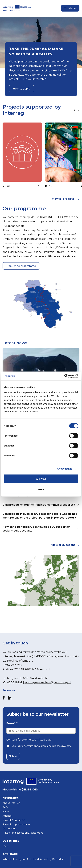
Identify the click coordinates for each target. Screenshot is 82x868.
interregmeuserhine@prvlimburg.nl (48, 682)
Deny (41, 489)
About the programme (21, 266)
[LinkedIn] (10, 698)
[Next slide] (78, 110)
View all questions (65, 545)
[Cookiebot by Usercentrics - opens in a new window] (64, 376)
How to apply (22, 89)
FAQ (5, 807)
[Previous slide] (75, 110)
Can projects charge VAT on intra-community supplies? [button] (41, 505)
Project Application (14, 820)
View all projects (66, 199)
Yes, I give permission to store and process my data (42, 746)
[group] (22, 157)
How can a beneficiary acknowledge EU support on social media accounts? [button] (41, 529)
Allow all (41, 479)
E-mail (12, 723)
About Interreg (11, 803)
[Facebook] (4, 698)
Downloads (9, 829)
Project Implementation (17, 824)
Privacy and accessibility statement (23, 833)
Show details (65, 469)
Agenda (7, 816)
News (6, 811)
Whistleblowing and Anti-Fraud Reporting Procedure (34, 859)
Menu (70, 8)
